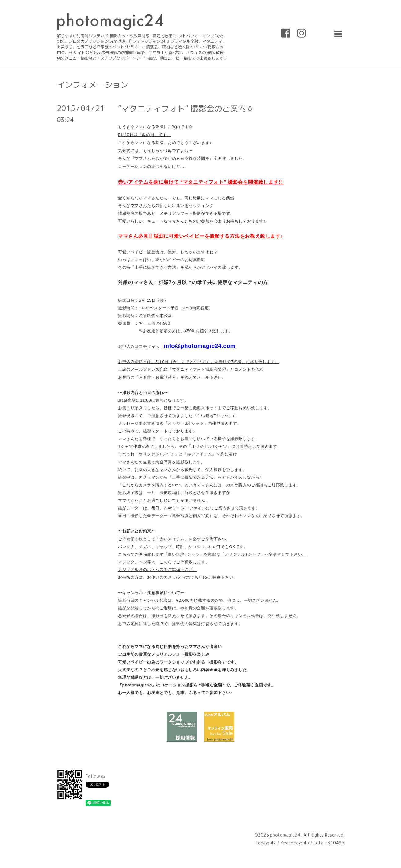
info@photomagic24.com (200, 346)
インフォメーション (93, 85)
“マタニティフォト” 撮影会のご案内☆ (186, 108)
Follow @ (95, 776)
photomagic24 (286, 835)
